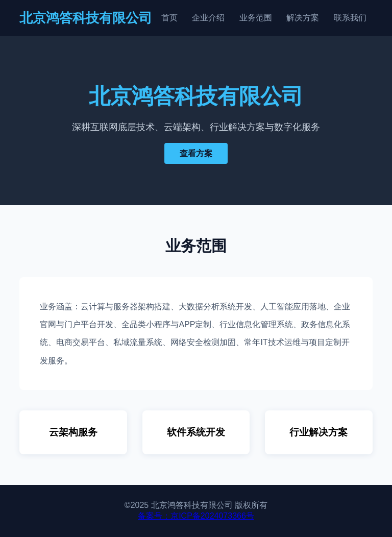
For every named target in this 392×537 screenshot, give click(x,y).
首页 (169, 18)
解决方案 (303, 18)
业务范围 (256, 18)
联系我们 (350, 18)
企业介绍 (208, 18)
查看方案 (196, 153)
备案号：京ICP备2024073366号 (196, 516)
